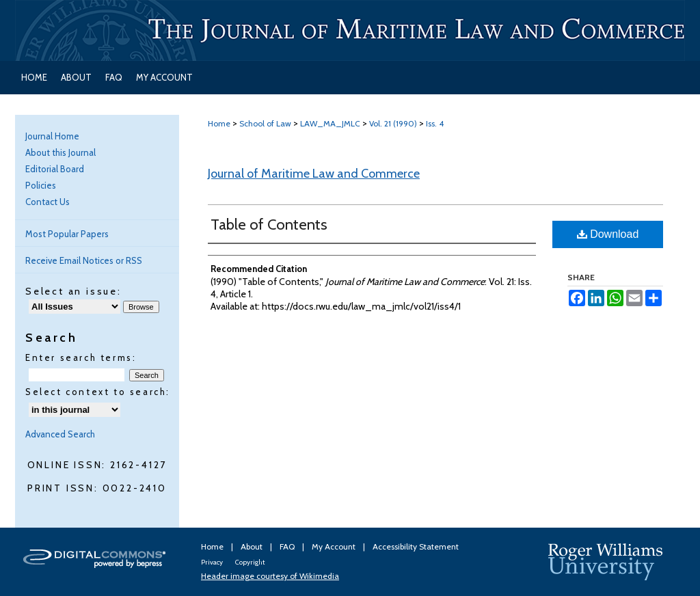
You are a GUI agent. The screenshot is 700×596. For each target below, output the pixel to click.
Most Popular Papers (67, 234)
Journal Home (52, 136)
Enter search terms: (81, 357)
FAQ (288, 546)
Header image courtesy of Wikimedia (270, 576)
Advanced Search (60, 434)
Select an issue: (73, 291)
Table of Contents (269, 225)
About (253, 546)
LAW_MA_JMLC (330, 123)
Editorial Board (55, 169)
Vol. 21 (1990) (393, 123)
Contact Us (48, 202)
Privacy (213, 562)
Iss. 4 (435, 123)
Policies (41, 185)
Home (219, 123)
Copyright (250, 562)
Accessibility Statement (416, 546)
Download (608, 234)
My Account (335, 546)
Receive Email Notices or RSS (84, 260)
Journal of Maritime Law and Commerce (314, 174)
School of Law (265, 123)
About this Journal (60, 152)
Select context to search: (98, 392)
